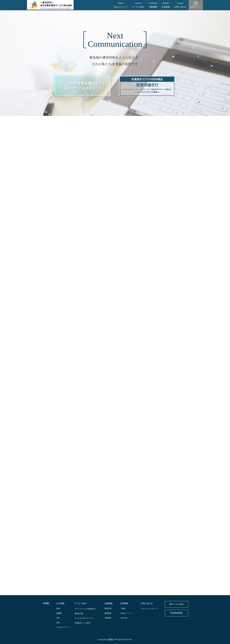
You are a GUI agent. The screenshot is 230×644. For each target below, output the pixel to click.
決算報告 (108, 618)
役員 (58, 608)
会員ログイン (196, 7)
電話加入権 (79, 613)
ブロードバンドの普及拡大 (85, 609)
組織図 (59, 613)
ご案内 (123, 608)
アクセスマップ (62, 627)
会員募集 (124, 603)
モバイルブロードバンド (84, 618)
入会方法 (124, 618)
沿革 (58, 618)
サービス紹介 (81, 603)
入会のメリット (126, 613)
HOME (46, 603)
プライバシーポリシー (149, 609)
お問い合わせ (147, 603)
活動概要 (109, 603)
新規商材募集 (177, 613)
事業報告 (108, 613)
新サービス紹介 (177, 604)
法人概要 (60, 603)
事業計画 (108, 608)
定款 (58, 623)
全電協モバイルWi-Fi (82, 623)
